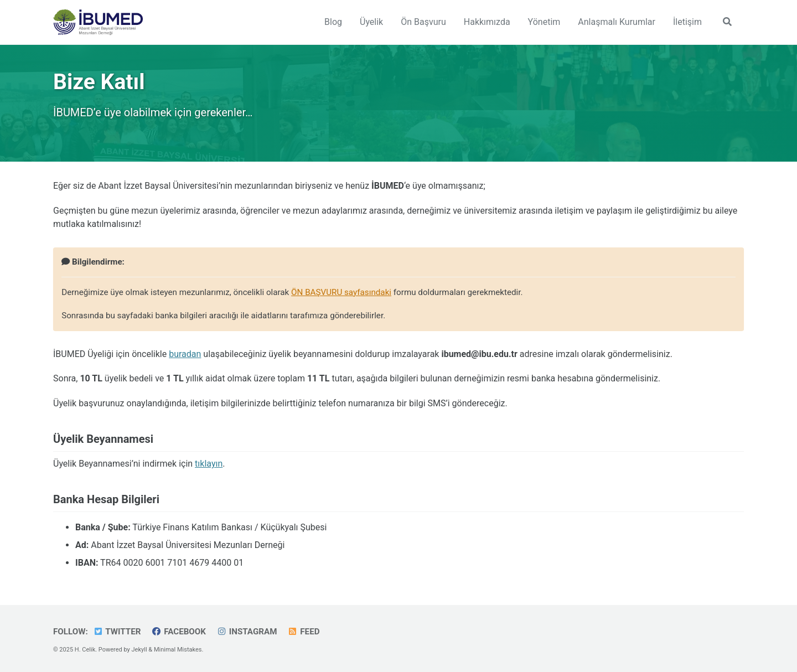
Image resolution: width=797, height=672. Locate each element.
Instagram (247, 632)
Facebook (178, 632)
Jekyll (139, 650)
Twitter (117, 632)
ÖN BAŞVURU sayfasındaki (341, 292)
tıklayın (209, 464)
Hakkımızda (487, 22)
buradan (185, 354)
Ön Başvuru (423, 22)
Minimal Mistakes (178, 650)
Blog (333, 22)
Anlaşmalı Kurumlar (617, 22)
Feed (303, 632)
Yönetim (544, 22)
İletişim (687, 22)
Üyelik (371, 22)
